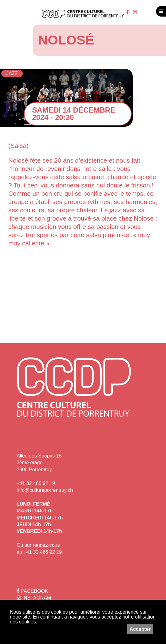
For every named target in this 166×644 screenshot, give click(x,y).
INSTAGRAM (34, 598)
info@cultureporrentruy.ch (45, 490)
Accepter (140, 629)
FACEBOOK (32, 591)
